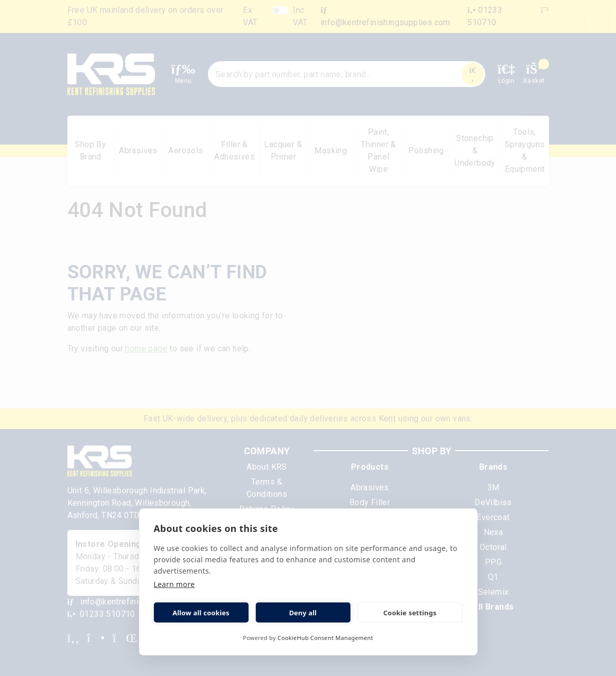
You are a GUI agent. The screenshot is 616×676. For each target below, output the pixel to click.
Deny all (303, 613)
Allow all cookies (201, 613)
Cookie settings (410, 613)
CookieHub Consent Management (325, 638)
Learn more (174, 584)
